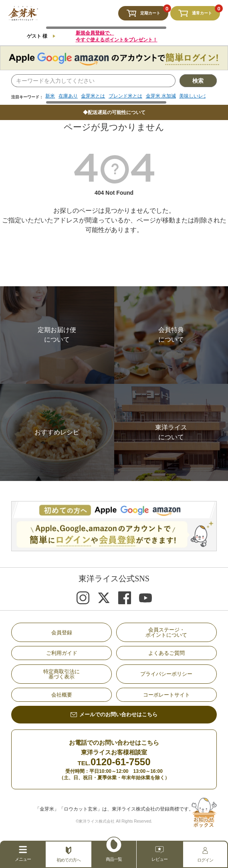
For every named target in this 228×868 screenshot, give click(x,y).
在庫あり (68, 96)
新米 (50, 96)
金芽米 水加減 (161, 96)
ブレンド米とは (125, 96)
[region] (125, 99)
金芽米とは (93, 96)
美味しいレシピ (196, 96)
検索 (198, 81)
